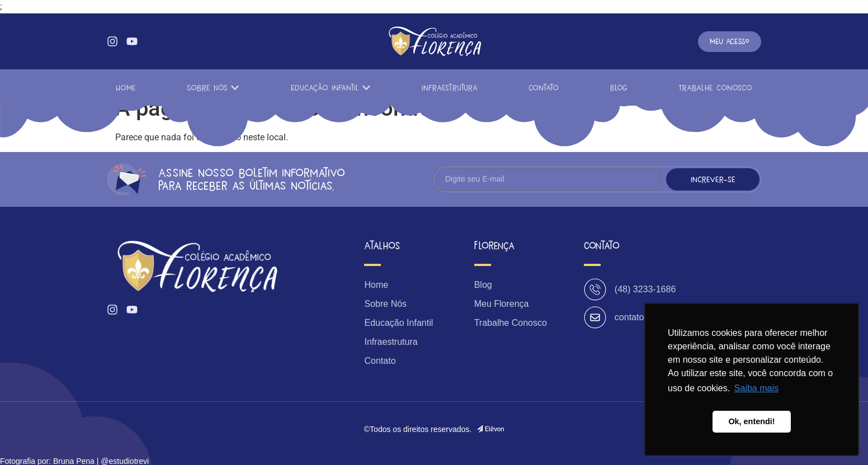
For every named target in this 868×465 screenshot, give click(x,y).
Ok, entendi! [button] (751, 421)
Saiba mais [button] (756, 388)
